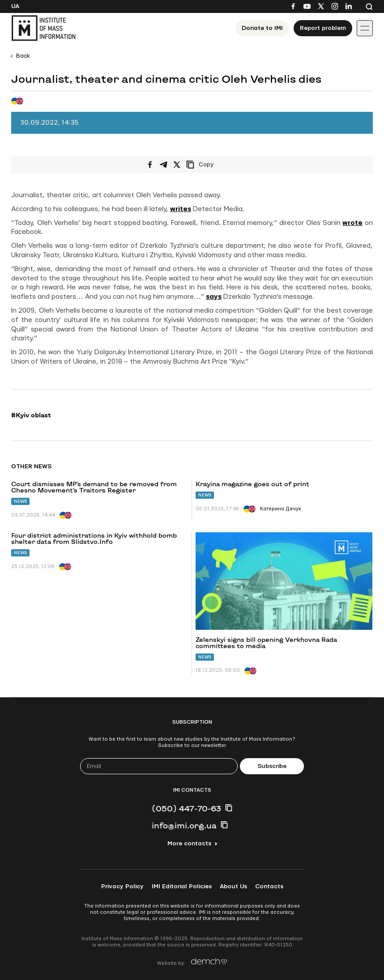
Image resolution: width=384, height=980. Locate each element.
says (214, 297)
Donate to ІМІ (262, 28)
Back (23, 56)
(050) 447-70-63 (186, 808)
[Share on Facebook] (150, 165)
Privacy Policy (122, 887)
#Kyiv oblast (31, 415)
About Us (233, 887)
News (20, 501)
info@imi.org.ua (184, 825)
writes (181, 209)
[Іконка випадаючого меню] (365, 28)
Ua (15, 6)
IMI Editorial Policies (182, 887)
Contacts (269, 887)
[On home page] (43, 28)
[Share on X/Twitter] (177, 165)
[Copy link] (212, 165)
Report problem (323, 28)
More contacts (189, 844)
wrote (352, 223)
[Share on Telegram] (163, 165)
